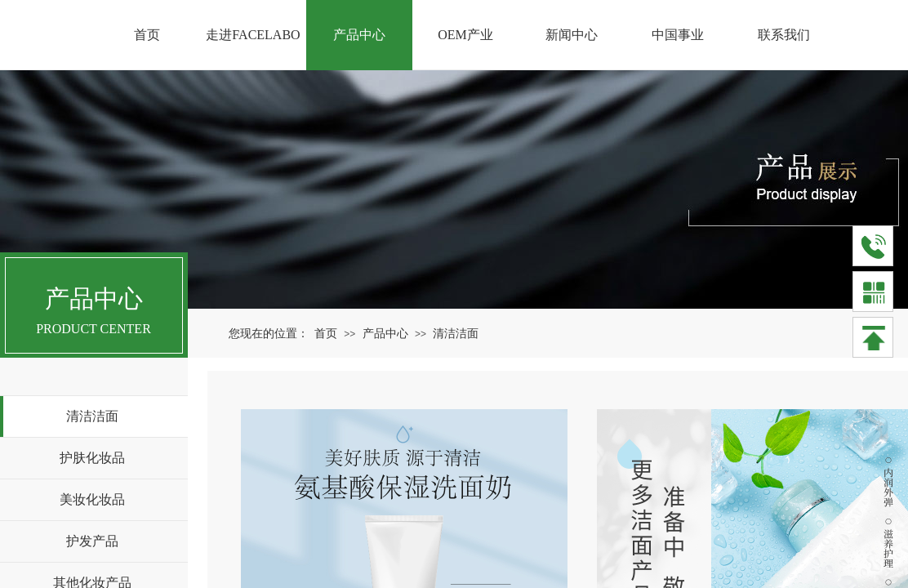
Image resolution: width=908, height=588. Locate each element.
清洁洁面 (456, 334)
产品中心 (385, 334)
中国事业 (678, 35)
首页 (326, 334)
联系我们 (784, 35)
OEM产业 (465, 35)
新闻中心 (572, 35)
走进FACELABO (253, 35)
